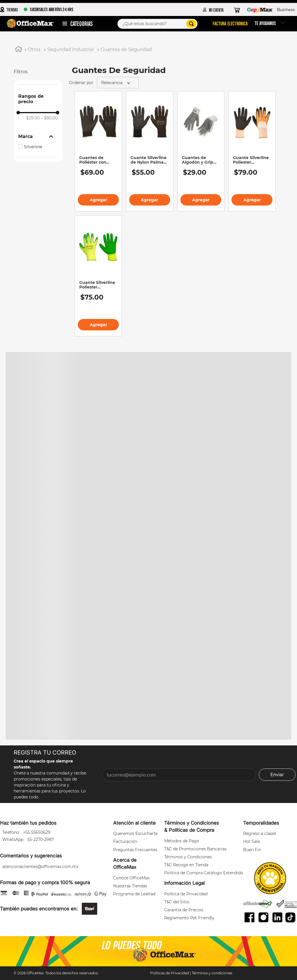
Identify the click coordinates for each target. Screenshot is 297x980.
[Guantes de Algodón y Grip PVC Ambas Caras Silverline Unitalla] (201, 151)
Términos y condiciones (212, 973)
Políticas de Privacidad (170, 973)
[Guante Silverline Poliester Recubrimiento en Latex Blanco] (252, 151)
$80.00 (49, 118)
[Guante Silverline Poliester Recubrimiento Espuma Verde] (98, 276)
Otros (34, 49)
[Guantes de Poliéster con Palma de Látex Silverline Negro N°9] (98, 151)
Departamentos (81, 23)
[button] (38, 137)
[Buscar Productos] (191, 24)
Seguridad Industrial (71, 49)
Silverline (33, 147)
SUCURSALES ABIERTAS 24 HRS (48, 9)
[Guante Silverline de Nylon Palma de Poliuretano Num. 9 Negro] (150, 151)
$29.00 (33, 118)
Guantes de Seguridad (126, 49)
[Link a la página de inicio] (19, 50)
